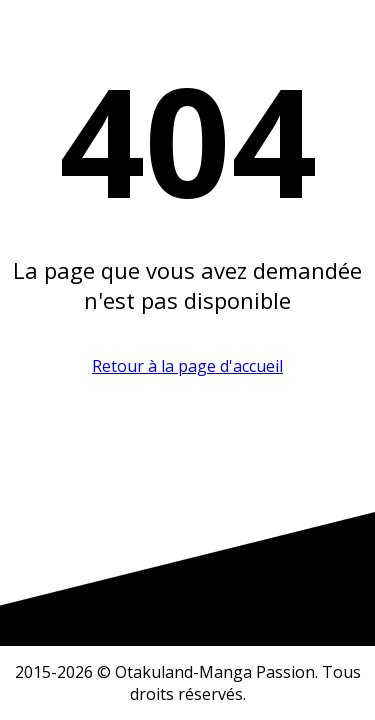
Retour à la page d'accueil (187, 366)
